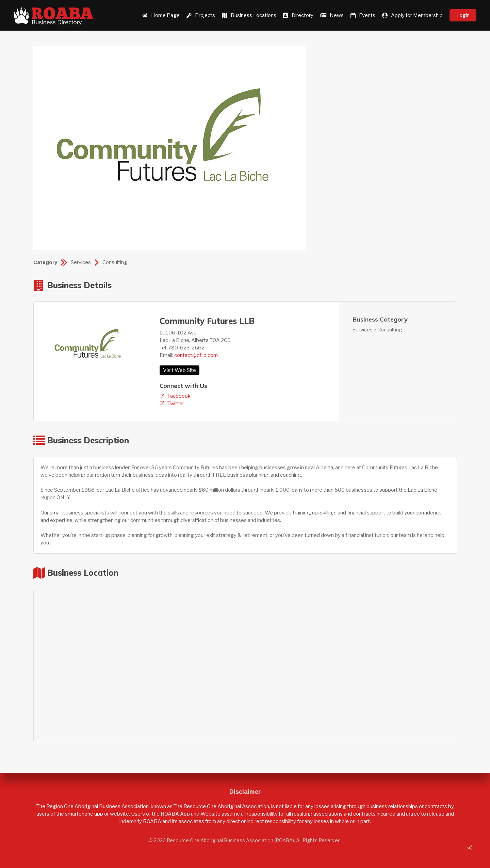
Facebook (179, 396)
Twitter (176, 404)
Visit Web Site (179, 370)
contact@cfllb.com (196, 355)
